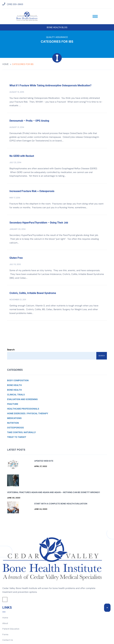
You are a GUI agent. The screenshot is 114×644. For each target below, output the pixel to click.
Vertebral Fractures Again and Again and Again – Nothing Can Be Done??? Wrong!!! (54, 492)
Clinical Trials (16, 395)
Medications (14, 418)
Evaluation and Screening (22, 399)
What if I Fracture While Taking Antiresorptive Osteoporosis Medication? (50, 85)
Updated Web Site (44, 461)
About (5, 623)
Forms (5, 634)
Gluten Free (16, 258)
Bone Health (14, 385)
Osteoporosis (15, 428)
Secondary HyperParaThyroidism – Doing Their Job (39, 223)
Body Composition (18, 380)
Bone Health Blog (57, 27)
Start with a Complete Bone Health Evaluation (61, 504)
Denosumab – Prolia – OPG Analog (29, 121)
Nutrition (13, 423)
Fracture (13, 404)
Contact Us (8, 640)
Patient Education (11, 629)
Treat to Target (17, 437)
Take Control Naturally (21, 432)
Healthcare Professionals (23, 409)
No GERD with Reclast (22, 156)
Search (11, 350)
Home (5, 64)
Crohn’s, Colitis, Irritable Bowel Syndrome (33, 293)
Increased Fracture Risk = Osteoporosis (32, 191)
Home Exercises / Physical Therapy (28, 413)
